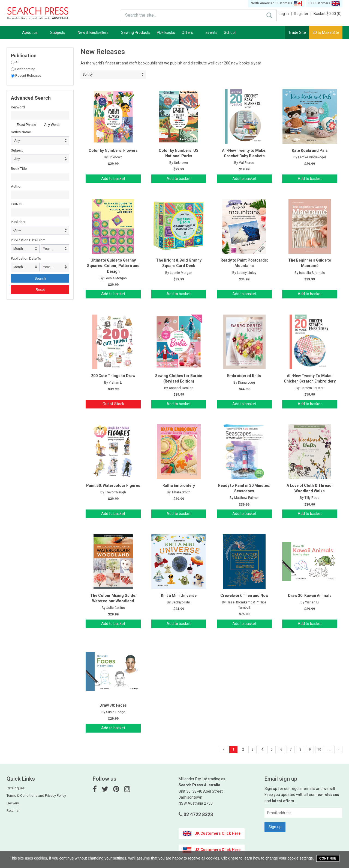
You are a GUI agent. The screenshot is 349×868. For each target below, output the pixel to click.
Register (303, 14)
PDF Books (166, 32)
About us (33, 32)
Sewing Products (136, 32)
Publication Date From (28, 240)
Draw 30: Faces (113, 705)
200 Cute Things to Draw (113, 376)
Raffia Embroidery (179, 485)
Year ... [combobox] (48, 249)
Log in (285, 14)
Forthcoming (25, 69)
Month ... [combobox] (20, 249)
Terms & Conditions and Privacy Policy (36, 796)
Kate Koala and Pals (310, 150)
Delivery (13, 803)
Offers (190, 32)
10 (319, 749)
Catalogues (16, 788)
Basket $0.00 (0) (328, 14)
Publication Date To (26, 258)
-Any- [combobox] (17, 141)
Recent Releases (28, 75)
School (230, 32)
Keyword (18, 107)
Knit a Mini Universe (179, 596)
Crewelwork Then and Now (244, 596)
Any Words (52, 125)
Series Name (21, 132)
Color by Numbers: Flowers (113, 150)
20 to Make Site (326, 32)
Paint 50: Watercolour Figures (113, 485)
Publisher (18, 222)
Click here (230, 858)
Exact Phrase (26, 125)
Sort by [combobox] (88, 75)
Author (16, 186)
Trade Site (297, 32)
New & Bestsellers (96, 32)
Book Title (19, 169)
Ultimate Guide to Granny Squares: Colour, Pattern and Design (113, 266)
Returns (13, 811)
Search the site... (132, 14)
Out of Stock (113, 404)
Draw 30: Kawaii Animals (310, 596)
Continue (328, 858)
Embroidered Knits (244, 376)
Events (211, 32)
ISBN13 (17, 204)
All (17, 62)
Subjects (61, 32)
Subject (17, 150)
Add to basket (113, 179)
